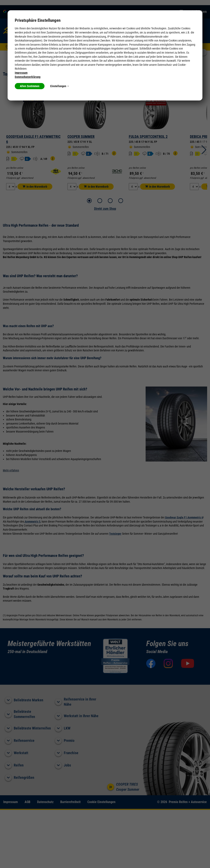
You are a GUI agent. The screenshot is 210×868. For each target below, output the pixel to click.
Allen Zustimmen (30, 86)
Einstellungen (59, 86)
